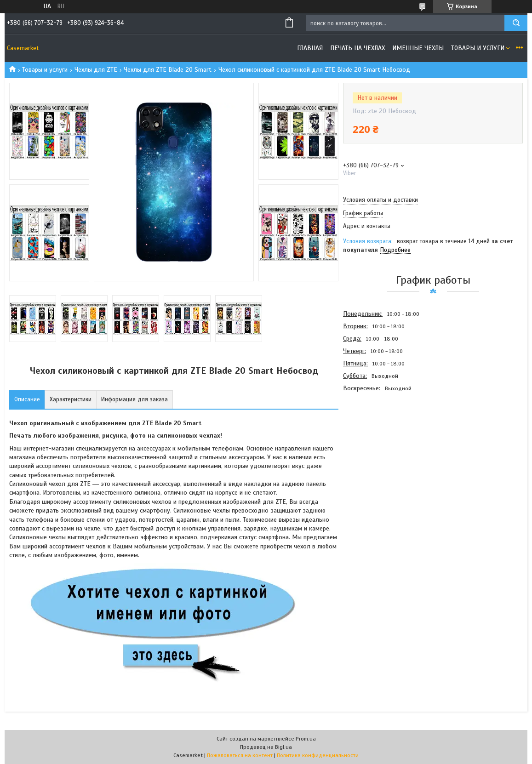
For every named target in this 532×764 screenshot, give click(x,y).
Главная (310, 48)
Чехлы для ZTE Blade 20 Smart (168, 70)
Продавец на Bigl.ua (266, 747)
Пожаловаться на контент (240, 755)
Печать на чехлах (358, 48)
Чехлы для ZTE (96, 70)
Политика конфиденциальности (318, 755)
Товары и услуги (478, 48)
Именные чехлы (418, 48)
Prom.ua (306, 739)
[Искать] (516, 23)
